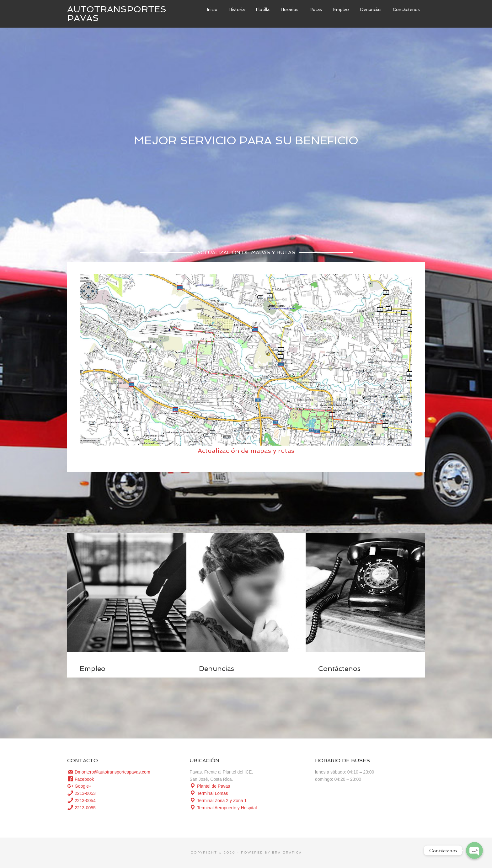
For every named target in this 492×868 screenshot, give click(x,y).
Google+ (79, 786)
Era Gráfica (287, 852)
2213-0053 (81, 793)
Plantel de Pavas (210, 786)
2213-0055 (81, 808)
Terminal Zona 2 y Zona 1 (218, 801)
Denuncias (217, 668)
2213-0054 (81, 801)
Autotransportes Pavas (117, 14)
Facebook (80, 779)
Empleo (93, 668)
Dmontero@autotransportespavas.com (109, 772)
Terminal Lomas (209, 793)
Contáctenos (339, 668)
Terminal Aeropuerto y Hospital (223, 808)
